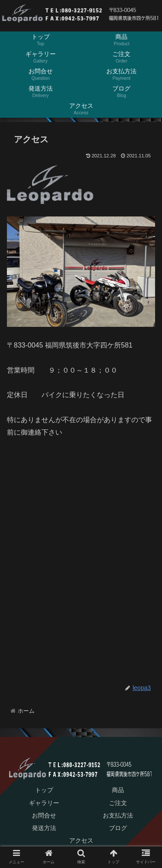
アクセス (81, 840)
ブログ (118, 828)
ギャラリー (44, 803)
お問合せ (44, 815)
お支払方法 (118, 815)
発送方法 (44, 828)
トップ (44, 790)
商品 (118, 790)
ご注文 (118, 803)
